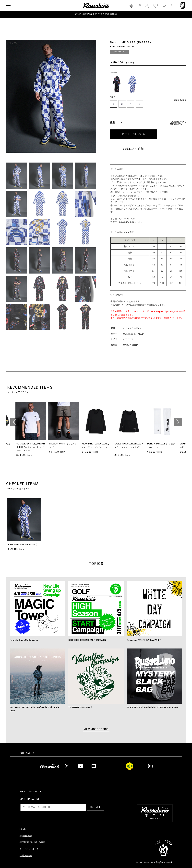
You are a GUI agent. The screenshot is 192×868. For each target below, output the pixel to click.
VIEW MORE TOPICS (96, 729)
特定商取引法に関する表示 (32, 842)
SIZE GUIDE (180, 100)
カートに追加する (133, 134)
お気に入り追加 (133, 149)
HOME (23, 829)
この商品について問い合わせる (178, 123)
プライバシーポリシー (30, 849)
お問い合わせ (26, 856)
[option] (51, 96)
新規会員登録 (26, 836)
